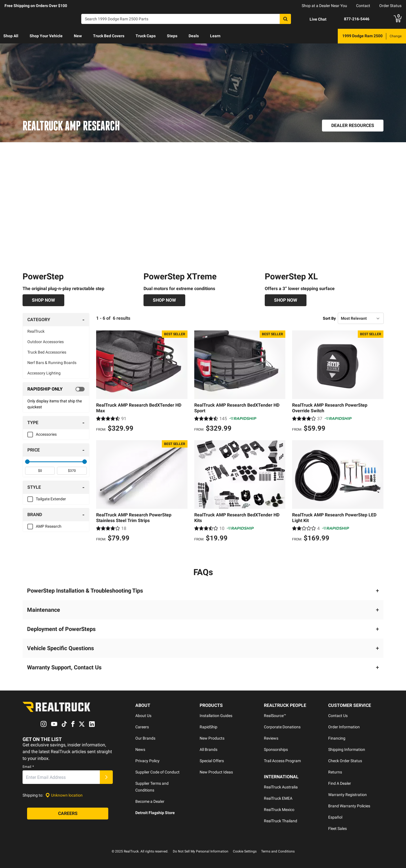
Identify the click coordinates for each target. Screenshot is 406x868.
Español (335, 817)
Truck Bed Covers (109, 36)
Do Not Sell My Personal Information (201, 851)
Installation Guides (216, 716)
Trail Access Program (282, 761)
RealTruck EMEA (278, 798)
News (140, 749)
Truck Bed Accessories (47, 352)
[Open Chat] (313, 19)
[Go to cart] (398, 19)
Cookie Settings (245, 851)
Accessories (46, 435)
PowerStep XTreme (180, 277)
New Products (212, 738)
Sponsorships (276, 749)
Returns (335, 772)
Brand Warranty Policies (349, 806)
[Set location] (64, 795)
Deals (194, 36)
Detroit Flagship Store (155, 813)
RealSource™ (275, 716)
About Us (143, 716)
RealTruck (36, 332)
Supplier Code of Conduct (157, 772)
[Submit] (106, 777)
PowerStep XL (291, 277)
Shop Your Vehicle (46, 36)
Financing (337, 738)
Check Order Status (345, 761)
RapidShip (208, 727)
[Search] (186, 19)
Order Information (344, 727)
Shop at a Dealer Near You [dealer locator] (324, 6)
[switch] (56, 389)
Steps (172, 36)
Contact (363, 6)
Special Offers (212, 761)
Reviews (271, 738)
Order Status (390, 6)
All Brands (208, 749)
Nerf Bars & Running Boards (52, 363)
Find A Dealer (340, 783)
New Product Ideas (216, 772)
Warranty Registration (347, 795)
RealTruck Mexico (279, 810)
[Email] (61, 777)
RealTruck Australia (281, 787)
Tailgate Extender (51, 499)
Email (28, 767)
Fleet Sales (337, 828)
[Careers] (68, 814)
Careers (142, 727)
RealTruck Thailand (281, 821)
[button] (203, 591)
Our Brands (145, 738)
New (78, 36)
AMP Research (49, 527)
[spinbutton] (40, 471)
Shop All (11, 36)
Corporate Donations (282, 727)
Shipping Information (347, 749)
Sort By (329, 318)
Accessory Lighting (44, 373)
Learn (215, 36)
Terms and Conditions (278, 851)
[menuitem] (11, 36)
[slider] (27, 462)
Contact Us (338, 716)
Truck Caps (146, 36)
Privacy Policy (147, 761)
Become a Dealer (150, 801)
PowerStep (43, 277)
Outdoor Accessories (46, 342)
